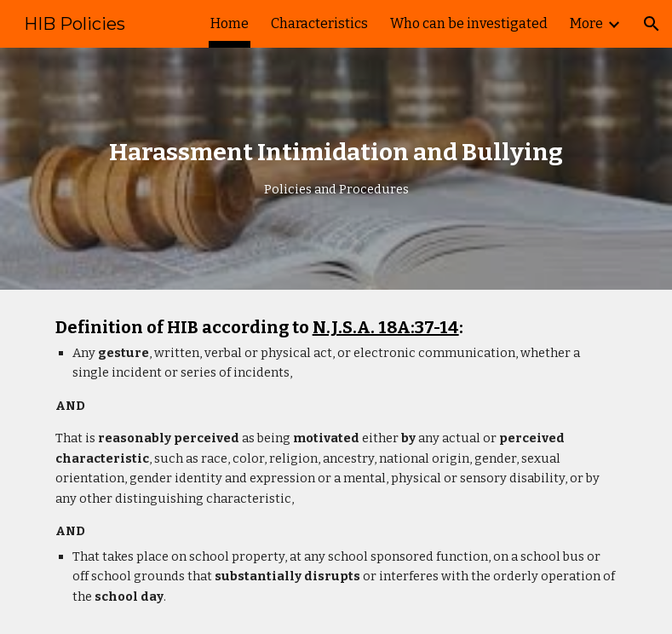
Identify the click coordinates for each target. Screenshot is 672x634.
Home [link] (230, 23)
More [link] (586, 23)
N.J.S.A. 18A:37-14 (386, 327)
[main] (336, 168)
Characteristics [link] (319, 23)
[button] (652, 24)
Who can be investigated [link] (469, 23)
